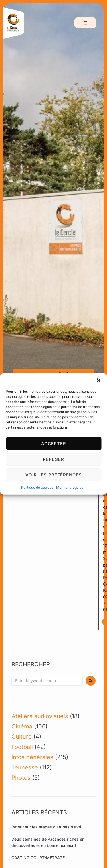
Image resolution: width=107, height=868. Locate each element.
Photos (21, 778)
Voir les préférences (54, 475)
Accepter (54, 443)
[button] (98, 380)
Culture (22, 737)
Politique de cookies (37, 487)
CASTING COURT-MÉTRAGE (38, 858)
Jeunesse (25, 767)
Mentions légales (70, 487)
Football (22, 747)
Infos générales (32, 757)
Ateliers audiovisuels (40, 716)
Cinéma (22, 726)
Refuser (53, 459)
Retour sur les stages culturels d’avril (47, 827)
